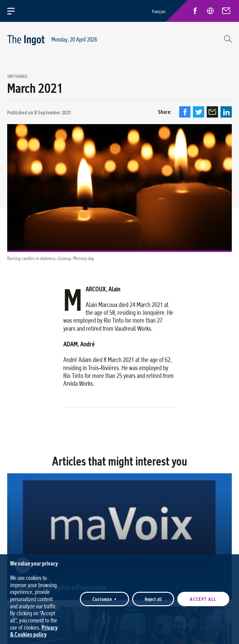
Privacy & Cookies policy (34, 627)
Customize (104, 595)
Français (159, 11)
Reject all (153, 595)
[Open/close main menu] (15, 11)
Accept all (203, 595)
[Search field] (227, 38)
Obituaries (17, 77)
